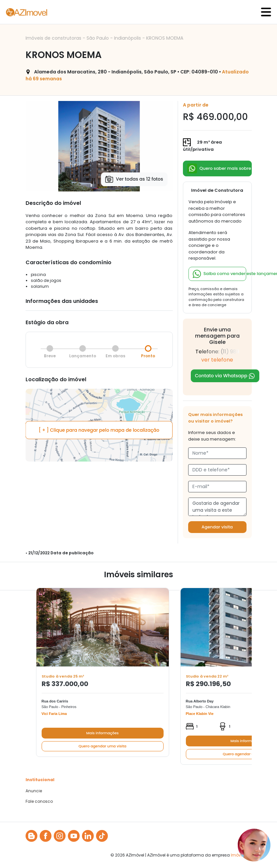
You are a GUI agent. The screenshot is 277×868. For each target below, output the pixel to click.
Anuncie (34, 791)
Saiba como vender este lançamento (219, 274)
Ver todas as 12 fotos (134, 179)
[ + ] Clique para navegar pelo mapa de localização (99, 430)
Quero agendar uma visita (103, 746)
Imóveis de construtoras (54, 38)
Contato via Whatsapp (225, 376)
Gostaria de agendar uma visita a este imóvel (217, 507)
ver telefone (217, 360)
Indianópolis (128, 38)
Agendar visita (217, 527)
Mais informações (102, 733)
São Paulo (98, 38)
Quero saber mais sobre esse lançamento (219, 168)
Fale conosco (39, 801)
